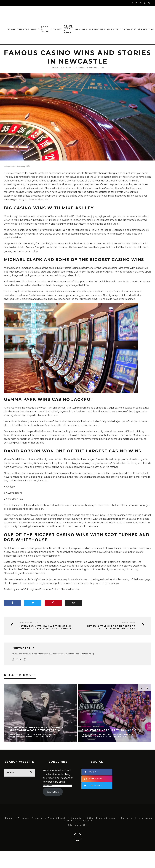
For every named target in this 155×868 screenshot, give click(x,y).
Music (35, 29)
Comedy (56, 29)
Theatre (23, 29)
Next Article (128, 623)
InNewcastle (58, 68)
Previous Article (29, 623)
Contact (126, 29)
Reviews (81, 29)
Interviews (97, 29)
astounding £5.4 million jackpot (78, 272)
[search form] (19, 773)
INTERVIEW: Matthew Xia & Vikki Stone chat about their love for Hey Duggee (46, 627)
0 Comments (93, 68)
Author (113, 29)
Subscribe (53, 792)
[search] (31, 773)
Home (12, 29)
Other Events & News (69, 29)
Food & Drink (45, 29)
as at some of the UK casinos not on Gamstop (89, 188)
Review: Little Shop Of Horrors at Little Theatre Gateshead (111, 627)
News (69, 68)
